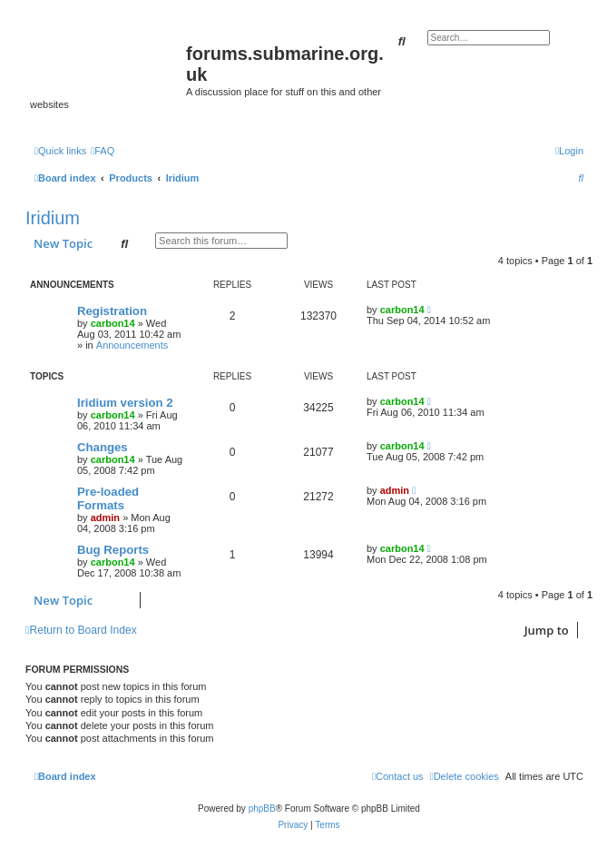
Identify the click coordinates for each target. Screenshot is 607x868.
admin (105, 518)
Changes (103, 447)
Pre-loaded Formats (108, 498)
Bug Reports (113, 550)
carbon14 (113, 323)
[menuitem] (103, 151)
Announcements (132, 345)
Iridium (53, 218)
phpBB (262, 809)
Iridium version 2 (125, 403)
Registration (112, 311)
